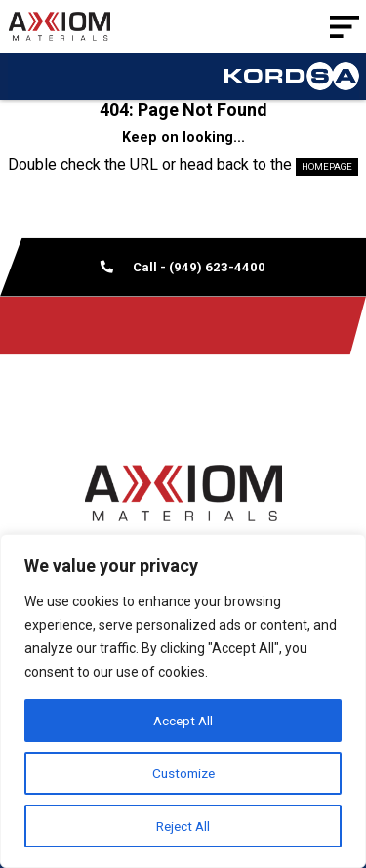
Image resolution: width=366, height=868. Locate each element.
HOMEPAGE (327, 166)
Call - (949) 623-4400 (183, 267)
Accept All (183, 721)
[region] (183, 701)
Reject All (183, 826)
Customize (183, 773)
